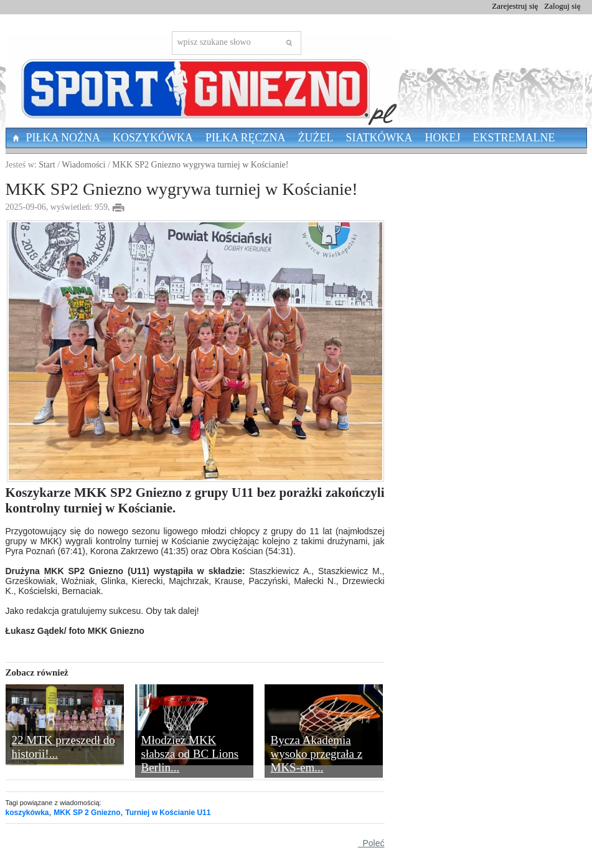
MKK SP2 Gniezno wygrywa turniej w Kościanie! (200, 165)
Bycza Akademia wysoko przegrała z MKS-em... (317, 754)
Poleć (371, 843)
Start (47, 165)
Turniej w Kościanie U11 (168, 813)
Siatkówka (379, 138)
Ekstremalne (514, 138)
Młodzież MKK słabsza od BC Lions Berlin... (190, 754)
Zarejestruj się (515, 6)
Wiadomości (83, 165)
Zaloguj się (562, 6)
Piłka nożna (63, 138)
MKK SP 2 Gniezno (87, 813)
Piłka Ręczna (246, 138)
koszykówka (27, 813)
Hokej (443, 138)
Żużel (316, 138)
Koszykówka (153, 138)
